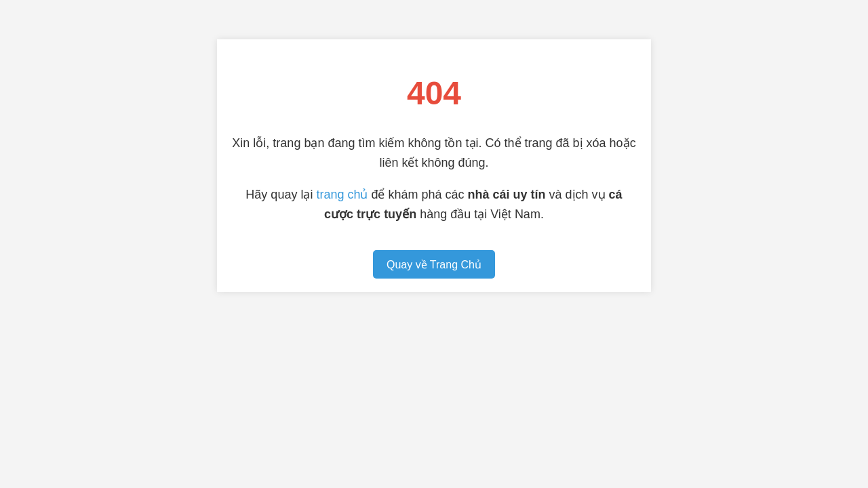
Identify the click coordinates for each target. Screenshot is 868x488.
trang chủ (342, 195)
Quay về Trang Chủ (434, 265)
